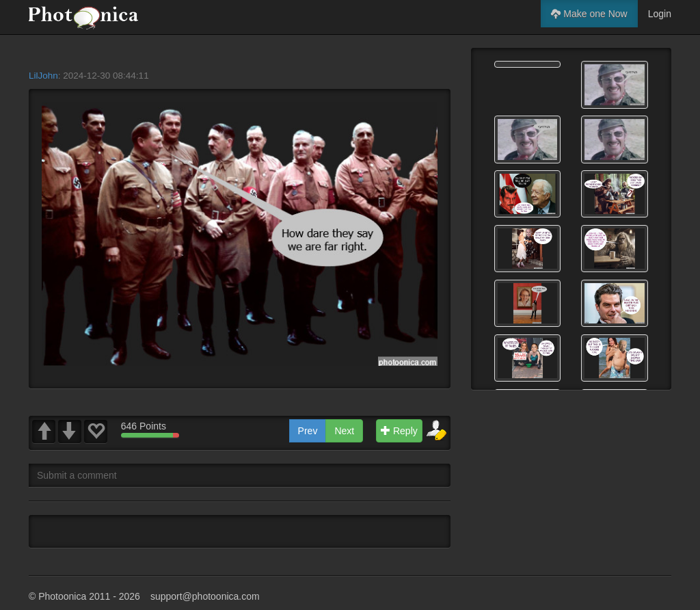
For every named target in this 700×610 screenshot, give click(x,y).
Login (660, 14)
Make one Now (589, 14)
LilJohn (43, 76)
